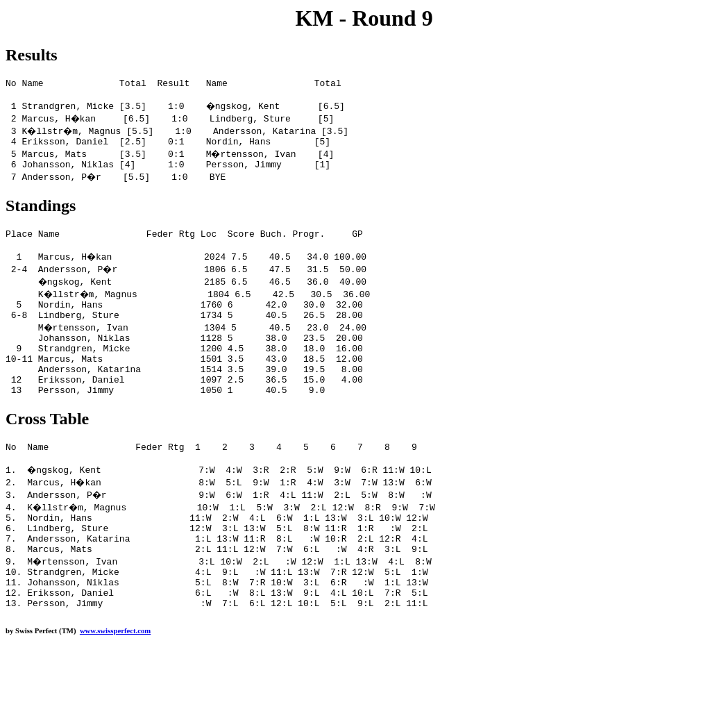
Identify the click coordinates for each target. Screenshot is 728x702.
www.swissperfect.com (115, 680)
